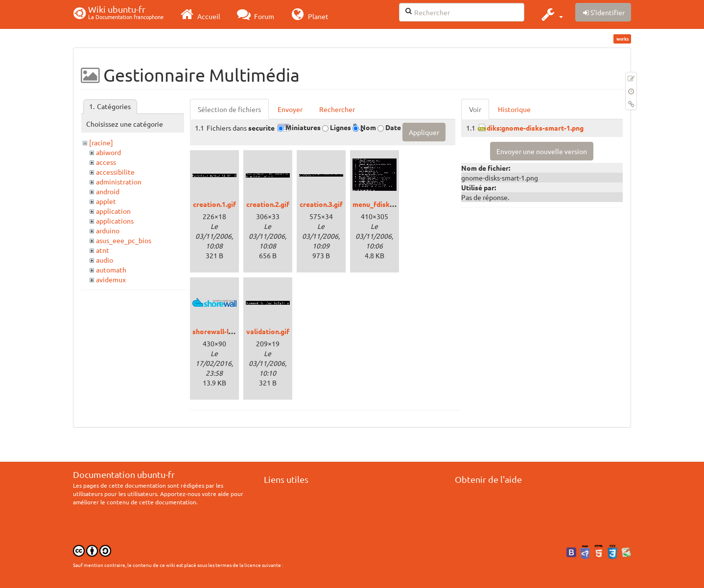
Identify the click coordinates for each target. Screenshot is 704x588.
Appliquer (424, 132)
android (108, 191)
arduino (108, 230)
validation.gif (268, 331)
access (106, 162)
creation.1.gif (214, 204)
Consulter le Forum (486, 509)
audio (105, 260)
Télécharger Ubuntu (296, 518)
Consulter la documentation (498, 501)
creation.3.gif (321, 204)
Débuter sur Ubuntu (297, 493)
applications (115, 221)
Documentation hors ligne (305, 509)
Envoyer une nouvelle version (542, 151)
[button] (551, 14)
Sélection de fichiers (229, 109)
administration (119, 181)
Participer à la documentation (309, 501)
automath (111, 270)
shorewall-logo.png (223, 331)
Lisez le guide (479, 518)
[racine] (101, 142)
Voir (475, 109)
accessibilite (115, 172)
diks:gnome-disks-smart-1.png (535, 128)
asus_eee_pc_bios (124, 240)
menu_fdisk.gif (376, 204)
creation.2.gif (268, 204)
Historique (514, 109)
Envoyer (290, 109)
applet (106, 201)
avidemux (111, 279)
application (113, 211)
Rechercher (337, 109)
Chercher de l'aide (485, 493)
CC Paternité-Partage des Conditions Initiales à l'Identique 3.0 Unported (153, 572)
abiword (108, 152)
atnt (103, 250)
